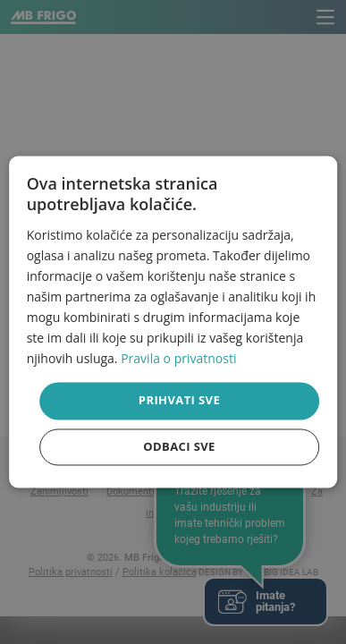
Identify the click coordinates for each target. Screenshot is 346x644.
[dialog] (173, 322)
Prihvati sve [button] (179, 401)
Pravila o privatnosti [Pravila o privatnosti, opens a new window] (178, 359)
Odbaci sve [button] (179, 447)
